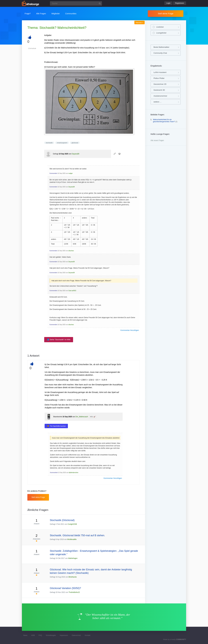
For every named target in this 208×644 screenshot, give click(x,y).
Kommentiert (53, 173)
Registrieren (180, 3)
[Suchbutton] (100, 3)
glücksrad (75, 143)
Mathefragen (73, 558)
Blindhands (73, 577)
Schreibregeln (51, 635)
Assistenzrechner (160, 96)
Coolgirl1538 (72, 524)
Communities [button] (71, 14)
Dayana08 (75, 154)
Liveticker (160, 27)
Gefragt (56, 154)
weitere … (158, 102)
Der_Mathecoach (82, 417)
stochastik (49, 143)
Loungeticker (161, 33)
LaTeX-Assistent (160, 72)
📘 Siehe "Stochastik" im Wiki (59, 340)
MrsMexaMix (72, 539)
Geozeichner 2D (160, 84)
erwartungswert (62, 143)
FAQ (40, 635)
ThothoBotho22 (74, 592)
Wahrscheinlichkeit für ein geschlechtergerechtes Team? (164, 121)
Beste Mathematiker (161, 47)
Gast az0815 (72, 291)
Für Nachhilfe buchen (58, 426)
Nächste (140, 23)
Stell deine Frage (166, 14)
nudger (71, 173)
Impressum (64, 635)
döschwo (71, 251)
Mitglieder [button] (56, 14)
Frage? (28, 14)
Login (168, 3)
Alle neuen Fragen (157, 140)
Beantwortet (58, 417)
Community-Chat (160, 53)
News (25, 635)
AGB (33, 635)
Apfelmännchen (74, 473)
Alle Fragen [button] (41, 14)
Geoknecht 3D (159, 90)
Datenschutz (76, 635)
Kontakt (88, 635)
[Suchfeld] (76, 3)
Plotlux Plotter (159, 78)
